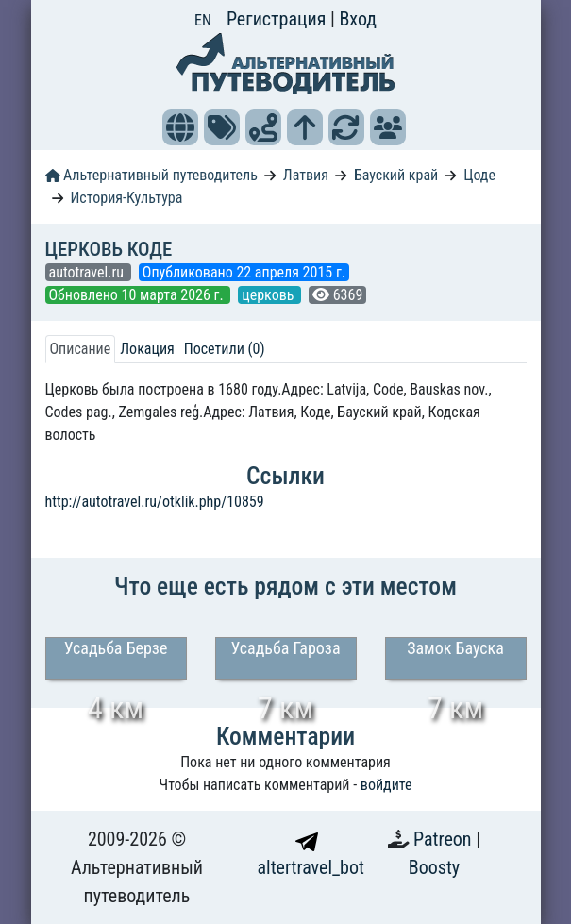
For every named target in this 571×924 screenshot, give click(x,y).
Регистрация (278, 19)
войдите (386, 785)
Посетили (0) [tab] (225, 349)
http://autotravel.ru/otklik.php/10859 (155, 502)
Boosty (434, 867)
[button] (180, 127)
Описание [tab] (81, 349)
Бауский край (396, 175)
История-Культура (126, 198)
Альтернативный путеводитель (151, 175)
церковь (269, 295)
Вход (358, 19)
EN (203, 20)
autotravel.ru (88, 272)
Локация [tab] (147, 349)
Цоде (479, 175)
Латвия (306, 175)
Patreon (445, 839)
